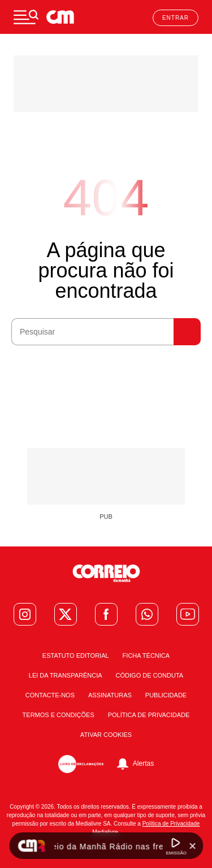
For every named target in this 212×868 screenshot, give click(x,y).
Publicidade (166, 695)
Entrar (176, 18)
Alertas (143, 763)
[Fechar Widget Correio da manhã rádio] (192, 846)
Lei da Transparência (66, 676)
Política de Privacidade (149, 715)
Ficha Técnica (146, 656)
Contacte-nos (50, 695)
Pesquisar (187, 332)
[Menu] (26, 17)
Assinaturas (110, 695)
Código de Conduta (150, 676)
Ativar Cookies (106, 735)
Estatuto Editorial (76, 656)
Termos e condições (59, 715)
